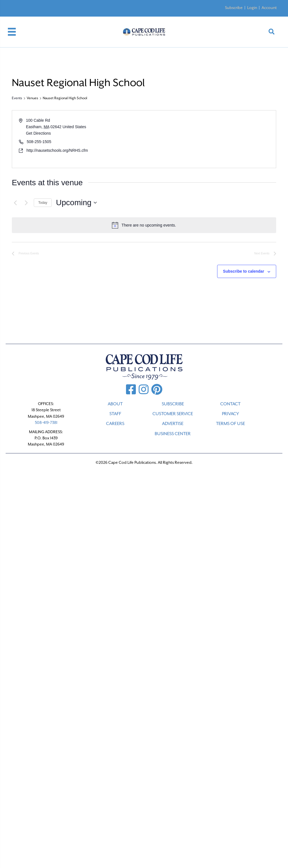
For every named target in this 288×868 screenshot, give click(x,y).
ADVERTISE (173, 424)
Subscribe (234, 8)
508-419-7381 (46, 422)
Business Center (173, 434)
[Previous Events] (15, 203)
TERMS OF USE (230, 424)
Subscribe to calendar (244, 271)
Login (252, 8)
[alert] (144, 225)
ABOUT (115, 404)
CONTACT (230, 404)
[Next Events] (26, 203)
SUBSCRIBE (173, 404)
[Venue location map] (210, 139)
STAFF (115, 414)
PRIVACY (230, 414)
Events (17, 98)
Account (269, 8)
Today (43, 203)
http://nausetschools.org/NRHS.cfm (57, 150)
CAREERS (115, 424)
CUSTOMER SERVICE (173, 414)
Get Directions (38, 133)
